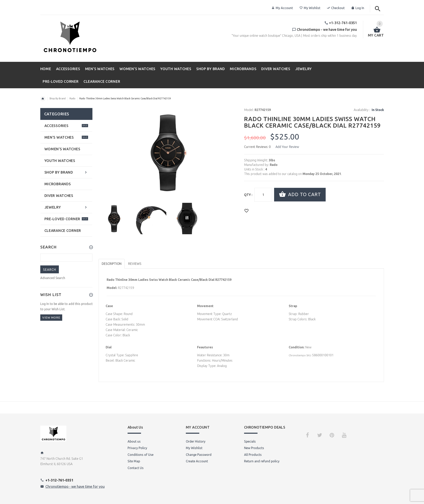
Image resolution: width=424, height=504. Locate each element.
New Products (254, 448)
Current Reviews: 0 (257, 147)
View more (51, 317)
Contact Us (136, 468)
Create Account (197, 461)
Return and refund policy (262, 461)
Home (43, 99)
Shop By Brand (57, 98)
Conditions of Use (141, 455)
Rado (72, 98)
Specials (250, 441)
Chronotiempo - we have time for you (75, 486)
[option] (114, 219)
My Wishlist (310, 8)
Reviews (135, 264)
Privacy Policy (137, 448)
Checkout (336, 8)
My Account (282, 8)
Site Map (134, 461)
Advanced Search (53, 278)
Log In (358, 8)
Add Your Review (287, 147)
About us (134, 441)
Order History (196, 441)
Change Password (199, 455)
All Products (253, 455)
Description (112, 264)
